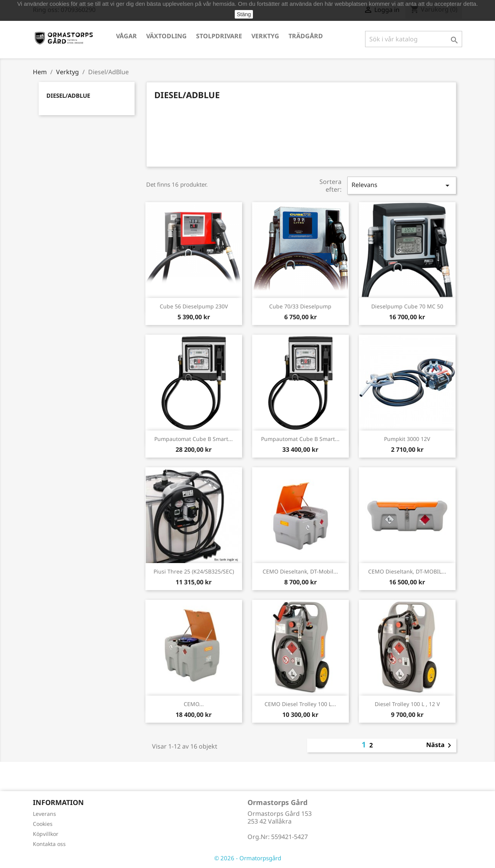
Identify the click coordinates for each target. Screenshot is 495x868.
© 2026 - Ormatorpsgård (248, 858)
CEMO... (194, 704)
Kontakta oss (49, 844)
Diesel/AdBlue (68, 95)
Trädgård (306, 36)
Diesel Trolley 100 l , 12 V (407, 704)
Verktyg (265, 36)
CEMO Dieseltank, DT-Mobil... (300, 571)
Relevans (402, 185)
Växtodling (166, 36)
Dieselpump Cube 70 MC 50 (407, 306)
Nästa (440, 745)
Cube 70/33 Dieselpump (300, 306)
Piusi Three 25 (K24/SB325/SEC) (194, 571)
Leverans (44, 814)
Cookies (43, 824)
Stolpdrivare (219, 36)
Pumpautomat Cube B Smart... (194, 439)
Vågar (126, 36)
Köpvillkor (46, 834)
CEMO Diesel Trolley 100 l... (300, 704)
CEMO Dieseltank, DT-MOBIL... (407, 571)
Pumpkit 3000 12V (407, 439)
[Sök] (414, 39)
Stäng (244, 14)
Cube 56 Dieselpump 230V (194, 306)
